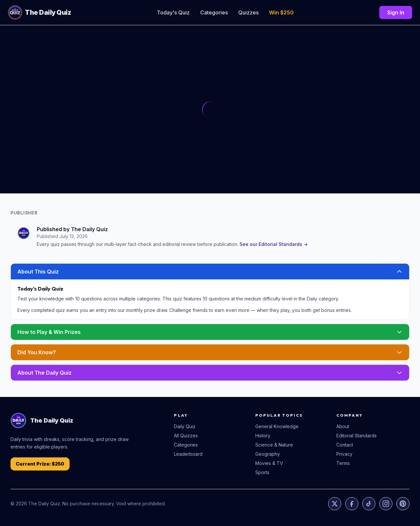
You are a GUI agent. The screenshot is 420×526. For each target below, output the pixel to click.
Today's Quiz (173, 12)
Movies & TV (269, 463)
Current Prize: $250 (40, 464)
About (343, 426)
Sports (262, 472)
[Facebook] (352, 504)
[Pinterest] (403, 504)
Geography (268, 454)
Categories (214, 12)
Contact (345, 445)
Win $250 (281, 12)
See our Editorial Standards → (274, 244)
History (263, 436)
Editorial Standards (357, 436)
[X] (335, 504)
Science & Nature (274, 445)
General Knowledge (277, 426)
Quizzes (248, 12)
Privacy (344, 454)
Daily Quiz (185, 426)
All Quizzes (186, 436)
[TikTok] (369, 504)
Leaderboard (188, 454)
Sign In (396, 12)
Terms (343, 463)
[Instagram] (386, 504)
